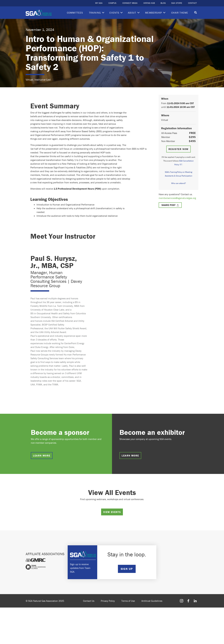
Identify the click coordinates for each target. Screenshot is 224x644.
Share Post (168, 205)
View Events (112, 512)
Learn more (42, 456)
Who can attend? (179, 183)
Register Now (178, 149)
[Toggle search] (196, 13)
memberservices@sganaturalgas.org (177, 198)
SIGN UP (127, 569)
